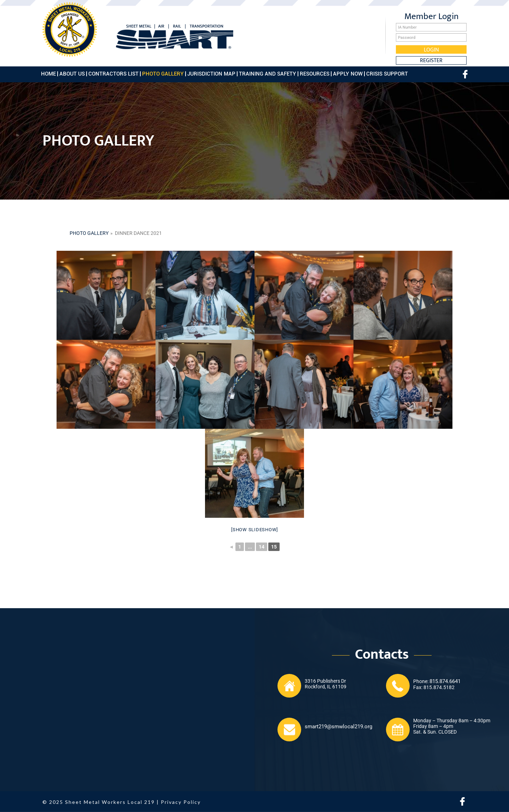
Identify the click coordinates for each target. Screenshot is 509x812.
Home (48, 74)
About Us (72, 74)
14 (262, 547)
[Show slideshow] (255, 530)
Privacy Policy (181, 802)
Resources (315, 74)
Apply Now (348, 74)
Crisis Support (387, 74)
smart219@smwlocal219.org (338, 727)
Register (431, 60)
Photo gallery (89, 233)
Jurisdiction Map (211, 74)
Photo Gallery (163, 74)
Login (431, 49)
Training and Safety (268, 74)
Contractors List (113, 74)
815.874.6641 (445, 681)
